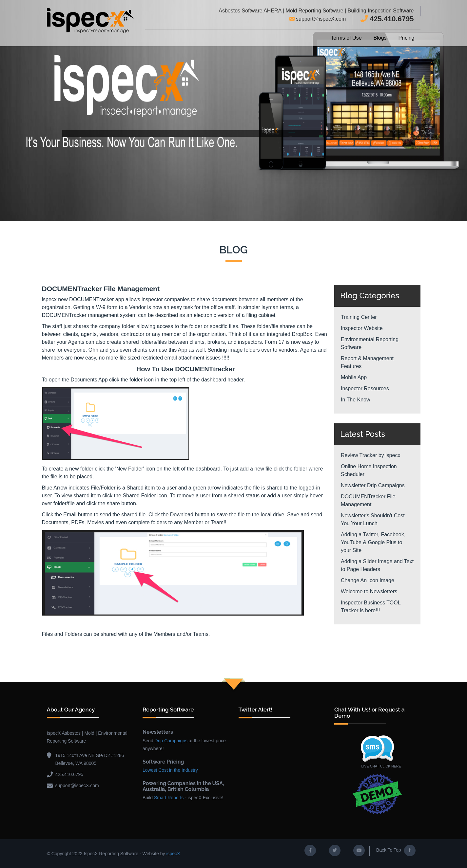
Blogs (380, 38)
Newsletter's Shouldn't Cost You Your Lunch (373, 519)
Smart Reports (169, 798)
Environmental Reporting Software (370, 343)
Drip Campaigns (171, 741)
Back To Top (396, 850)
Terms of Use (346, 38)
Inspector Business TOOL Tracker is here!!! (371, 607)
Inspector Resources (365, 388)
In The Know (356, 400)
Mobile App (354, 377)
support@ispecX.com (318, 19)
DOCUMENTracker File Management (368, 500)
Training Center (359, 317)
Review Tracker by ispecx (370, 455)
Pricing (407, 38)
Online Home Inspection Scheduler (369, 470)
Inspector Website (362, 328)
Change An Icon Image (368, 580)
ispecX (173, 854)
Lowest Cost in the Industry (170, 770)
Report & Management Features (367, 362)
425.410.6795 (387, 19)
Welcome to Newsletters (369, 591)
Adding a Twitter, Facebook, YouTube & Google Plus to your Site (373, 542)
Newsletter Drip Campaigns (373, 485)
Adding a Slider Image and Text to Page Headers (377, 565)
